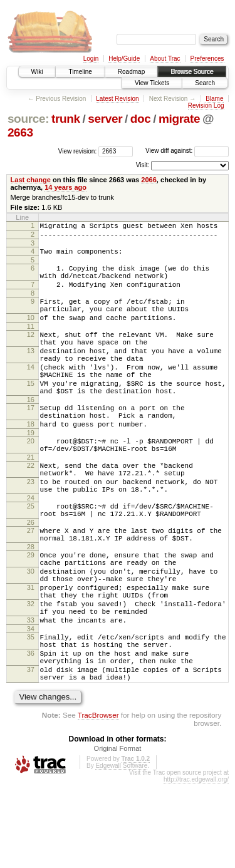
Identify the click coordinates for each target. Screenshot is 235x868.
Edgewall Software (121, 850)
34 (31, 702)
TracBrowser (98, 799)
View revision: (78, 151)
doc (141, 119)
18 (31, 460)
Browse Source (192, 72)
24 (31, 547)
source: (28, 119)
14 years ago (65, 187)
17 (31, 440)
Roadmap (131, 72)
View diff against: (187, 151)
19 (31, 470)
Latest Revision (117, 99)
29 (31, 611)
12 (31, 351)
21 (31, 499)
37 (31, 750)
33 (31, 691)
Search (205, 83)
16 (31, 431)
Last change (31, 180)
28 (31, 603)
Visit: (143, 165)
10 (31, 333)
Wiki (37, 72)
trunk (66, 119)
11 (31, 343)
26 (31, 575)
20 (31, 478)
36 (31, 730)
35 (31, 710)
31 (31, 651)
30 (31, 631)
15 (31, 411)
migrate (179, 119)
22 (31, 507)
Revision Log (206, 106)
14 (31, 391)
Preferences (207, 59)
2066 (149, 180)
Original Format (118, 833)
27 (31, 583)
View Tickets (152, 83)
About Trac (165, 59)
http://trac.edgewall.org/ (196, 864)
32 (31, 671)
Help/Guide (124, 59)
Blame (214, 99)
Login (91, 59)
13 (31, 371)
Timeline (80, 72)
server (105, 119)
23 (31, 527)
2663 (20, 132)
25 (31, 555)
